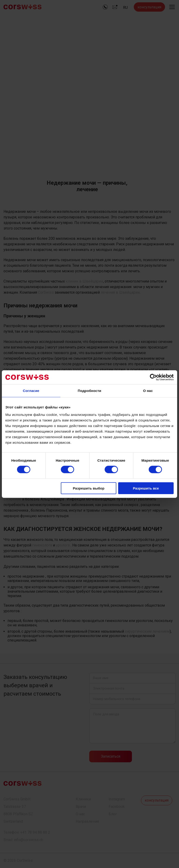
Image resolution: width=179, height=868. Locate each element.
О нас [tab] (148, 391)
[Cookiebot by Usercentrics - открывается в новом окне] (153, 377)
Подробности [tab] (90, 391)
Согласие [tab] (31, 391)
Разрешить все (146, 488)
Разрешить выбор (88, 488)
